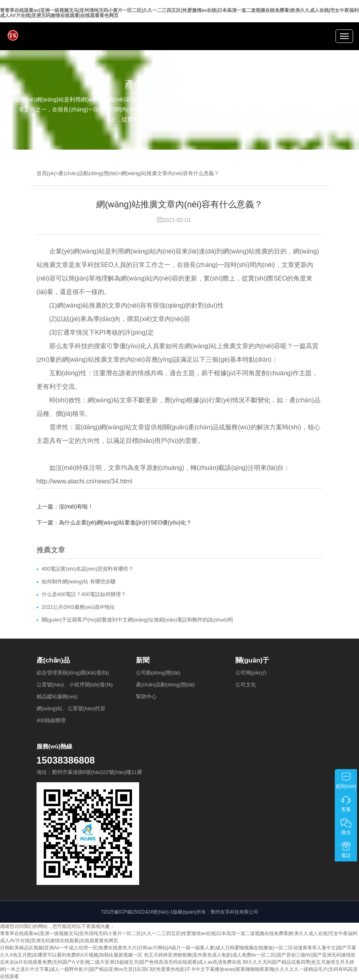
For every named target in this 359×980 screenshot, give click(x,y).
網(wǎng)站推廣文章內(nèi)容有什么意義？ (170, 173)
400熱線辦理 (51, 720)
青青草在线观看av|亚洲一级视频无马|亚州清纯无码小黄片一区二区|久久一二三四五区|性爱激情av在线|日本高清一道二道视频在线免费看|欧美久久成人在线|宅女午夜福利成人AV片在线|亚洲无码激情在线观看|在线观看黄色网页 (179, 13)
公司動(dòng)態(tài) (158, 673)
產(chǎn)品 (53, 660)
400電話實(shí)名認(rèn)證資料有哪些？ (88, 569)
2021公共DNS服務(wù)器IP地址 (79, 607)
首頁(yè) (46, 173)
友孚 (68, 346)
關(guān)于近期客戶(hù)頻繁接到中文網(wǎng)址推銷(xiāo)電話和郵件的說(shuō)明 (138, 620)
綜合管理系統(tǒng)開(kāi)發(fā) (73, 673)
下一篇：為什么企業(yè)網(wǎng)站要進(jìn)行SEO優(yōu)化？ (114, 522)
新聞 (143, 660)
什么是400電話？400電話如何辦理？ (84, 594)
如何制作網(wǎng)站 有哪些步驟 (79, 582)
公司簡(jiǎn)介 (251, 673)
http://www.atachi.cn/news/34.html (84, 481)
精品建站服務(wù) (57, 697)
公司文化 (246, 685)
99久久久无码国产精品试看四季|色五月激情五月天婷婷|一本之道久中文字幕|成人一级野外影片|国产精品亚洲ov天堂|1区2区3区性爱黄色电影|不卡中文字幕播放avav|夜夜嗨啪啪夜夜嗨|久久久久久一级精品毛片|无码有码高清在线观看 (179, 969)
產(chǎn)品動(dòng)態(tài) (88, 173)
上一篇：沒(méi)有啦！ (65, 507)
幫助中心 (146, 697)
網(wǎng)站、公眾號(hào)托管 (71, 708)
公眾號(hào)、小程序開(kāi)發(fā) (75, 685)
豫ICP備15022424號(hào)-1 (144, 912)
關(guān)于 (252, 660)
